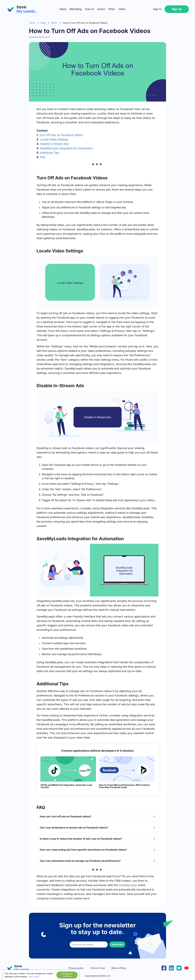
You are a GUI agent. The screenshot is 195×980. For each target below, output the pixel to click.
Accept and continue (67, 975)
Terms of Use (98, 968)
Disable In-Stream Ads (54, 144)
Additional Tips (50, 153)
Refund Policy (119, 968)
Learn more (34, 976)
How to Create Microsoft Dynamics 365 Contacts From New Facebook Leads (124, 786)
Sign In (157, 9)
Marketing (76, 9)
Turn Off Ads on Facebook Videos (61, 135)
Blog (43, 23)
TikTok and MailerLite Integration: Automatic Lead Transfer (66, 786)
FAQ (43, 157)
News (63, 9)
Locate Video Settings (54, 139)
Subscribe (117, 944)
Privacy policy (76, 968)
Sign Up (177, 9)
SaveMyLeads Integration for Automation (66, 148)
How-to (89, 9)
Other (111, 9)
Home (32, 23)
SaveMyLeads (128, 885)
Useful (101, 9)
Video (122, 9)
